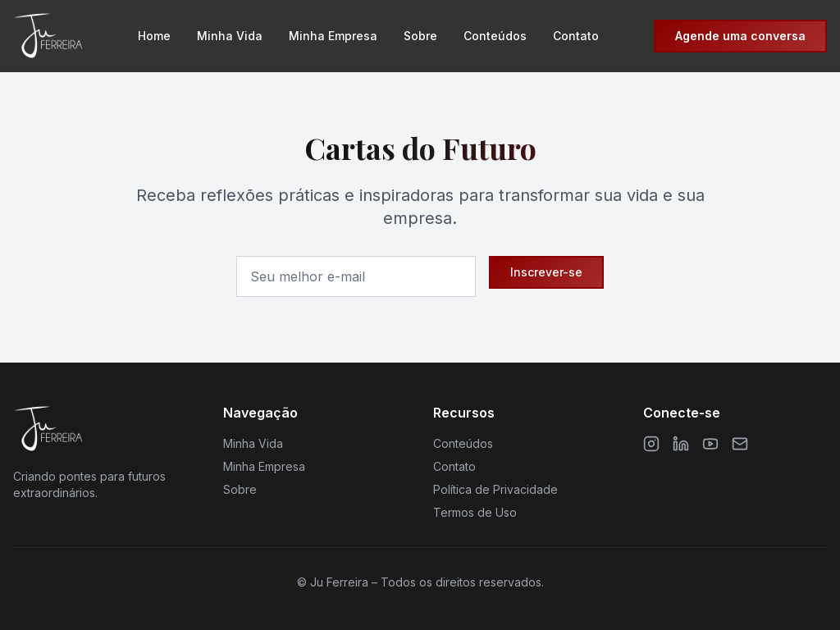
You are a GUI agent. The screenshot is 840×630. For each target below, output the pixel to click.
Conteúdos (495, 36)
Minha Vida (230, 36)
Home (154, 36)
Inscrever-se (546, 272)
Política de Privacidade (495, 489)
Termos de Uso (475, 512)
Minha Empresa (333, 36)
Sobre (420, 36)
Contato (576, 36)
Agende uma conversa (740, 36)
